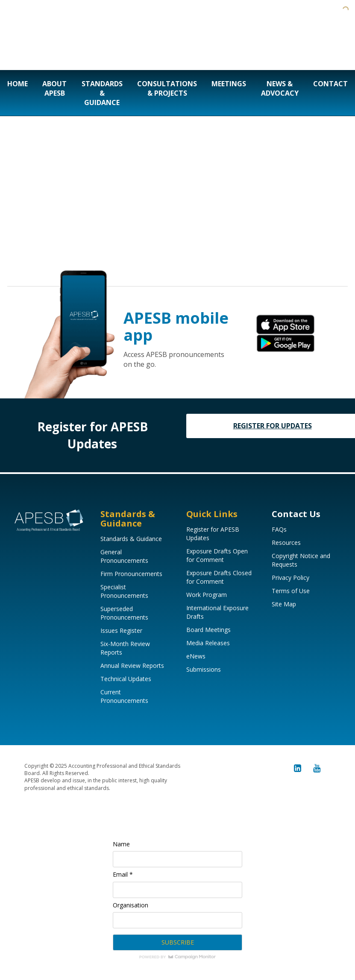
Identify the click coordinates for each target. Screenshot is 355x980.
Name (121, 844)
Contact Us (296, 514)
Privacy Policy (290, 578)
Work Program (207, 595)
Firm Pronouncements (131, 574)
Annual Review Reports (132, 666)
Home (18, 84)
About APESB (54, 88)
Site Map (284, 604)
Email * (123, 874)
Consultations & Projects (167, 88)
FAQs (279, 529)
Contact (330, 84)
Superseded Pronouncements (124, 613)
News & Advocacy (280, 88)
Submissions (204, 669)
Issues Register (121, 630)
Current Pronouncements (124, 696)
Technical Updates (126, 679)
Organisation (131, 905)
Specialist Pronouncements (124, 591)
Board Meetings (208, 630)
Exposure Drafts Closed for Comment (219, 577)
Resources (286, 543)
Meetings (229, 84)
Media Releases (208, 643)
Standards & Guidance (102, 93)
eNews (196, 656)
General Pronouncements (124, 556)
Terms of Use (291, 591)
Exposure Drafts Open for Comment (217, 555)
